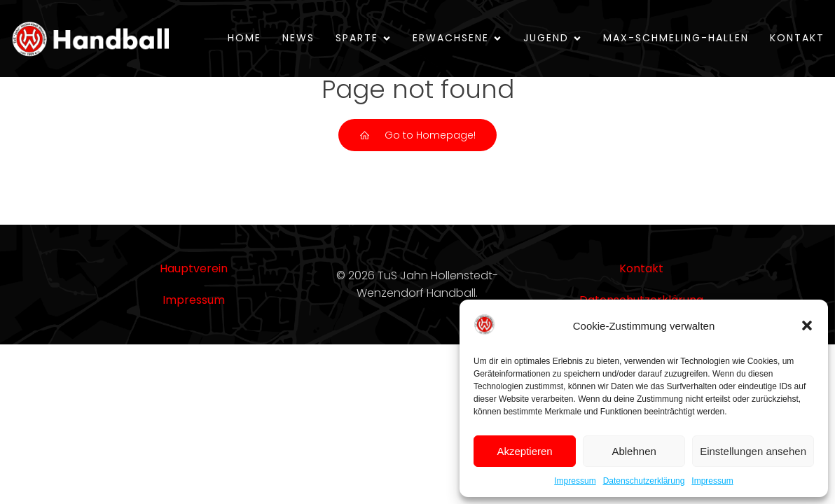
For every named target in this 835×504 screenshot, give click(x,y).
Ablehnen (634, 451)
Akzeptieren (524, 451)
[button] (807, 325)
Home (244, 38)
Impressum (575, 481)
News (298, 38)
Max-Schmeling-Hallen (676, 38)
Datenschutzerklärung (644, 481)
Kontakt (797, 38)
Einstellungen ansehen (753, 451)
